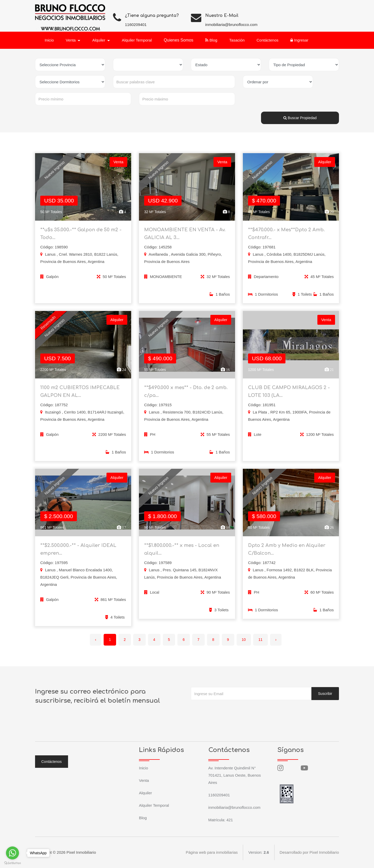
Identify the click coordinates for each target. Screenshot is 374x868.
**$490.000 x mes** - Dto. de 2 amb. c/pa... (186, 395)
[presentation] (230, 710)
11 (261, 640)
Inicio (49, 40)
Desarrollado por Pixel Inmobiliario (309, 852)
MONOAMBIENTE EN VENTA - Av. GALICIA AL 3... (185, 234)
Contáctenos (268, 40)
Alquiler (145, 793)
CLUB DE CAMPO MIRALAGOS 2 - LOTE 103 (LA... (289, 395)
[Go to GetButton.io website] (12, 863)
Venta (144, 780)
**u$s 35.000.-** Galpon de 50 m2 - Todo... (81, 234)
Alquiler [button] (99, 40)
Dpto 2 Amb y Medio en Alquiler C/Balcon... (287, 553)
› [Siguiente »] (276, 640)
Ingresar (299, 40)
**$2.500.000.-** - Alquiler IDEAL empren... (78, 553)
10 (244, 640)
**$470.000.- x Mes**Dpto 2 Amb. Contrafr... (286, 234)
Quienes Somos (179, 40)
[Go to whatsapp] (12, 853)
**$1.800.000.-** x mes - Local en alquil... (182, 553)
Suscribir (325, 694)
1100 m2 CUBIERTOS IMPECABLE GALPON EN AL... (80, 395)
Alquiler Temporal (137, 40)
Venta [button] (71, 40)
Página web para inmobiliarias (212, 852)
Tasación (237, 40)
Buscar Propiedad (300, 118)
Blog (211, 40)
